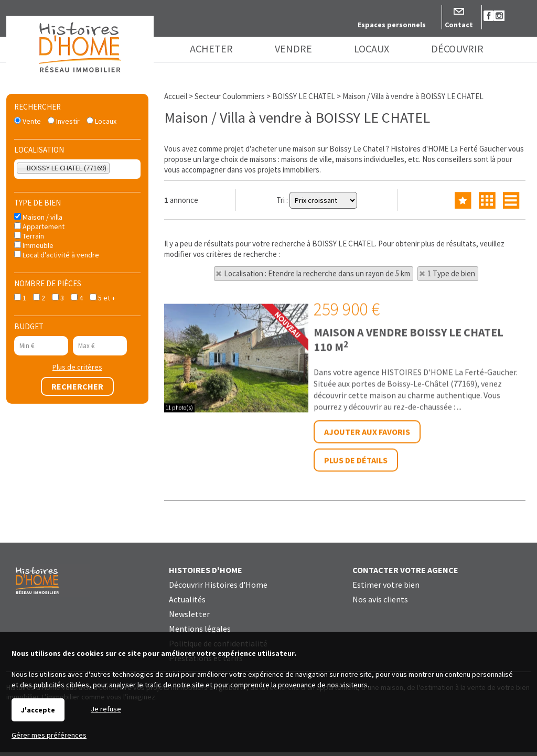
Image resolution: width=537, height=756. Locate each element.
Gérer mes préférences (49, 735)
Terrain (29, 236)
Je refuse (106, 709)
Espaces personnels (392, 25)
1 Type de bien (451, 273)
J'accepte (38, 710)
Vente (28, 121)
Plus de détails (356, 574)
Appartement (39, 226)
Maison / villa (38, 217)
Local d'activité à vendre (57, 255)
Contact (459, 25)
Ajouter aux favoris (367, 545)
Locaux (101, 121)
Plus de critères (77, 367)
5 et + (103, 298)
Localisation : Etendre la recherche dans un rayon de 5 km (317, 273)
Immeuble (34, 245)
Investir (64, 121)
